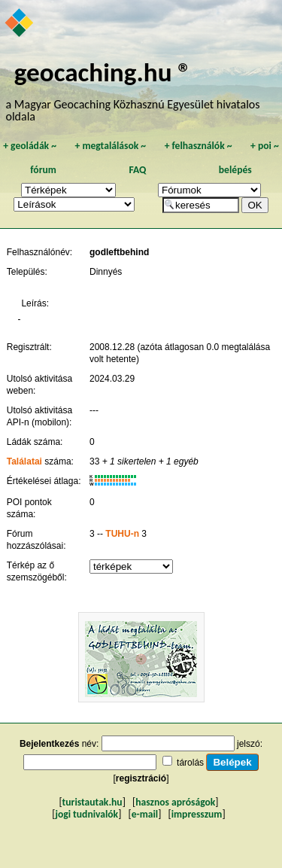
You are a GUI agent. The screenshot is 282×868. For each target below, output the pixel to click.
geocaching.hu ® (103, 72)
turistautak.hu (92, 802)
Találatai (24, 461)
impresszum (197, 814)
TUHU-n (122, 534)
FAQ (137, 170)
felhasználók (199, 146)
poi (265, 146)
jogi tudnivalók (86, 814)
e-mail (145, 814)
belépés (235, 170)
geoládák (30, 146)
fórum (43, 170)
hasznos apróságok (175, 802)
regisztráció (141, 778)
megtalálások (110, 146)
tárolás (190, 763)
